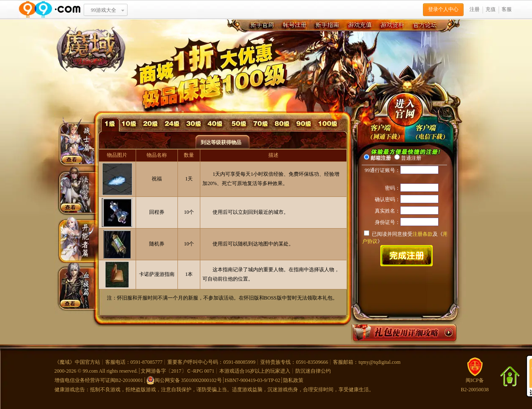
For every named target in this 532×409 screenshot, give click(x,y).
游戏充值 (359, 26)
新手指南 (326, 26)
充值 (491, 9)
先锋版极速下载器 (428, 131)
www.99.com (49, 10)
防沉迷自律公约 (313, 371)
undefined (382, 131)
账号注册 (294, 26)
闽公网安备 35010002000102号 (184, 380)
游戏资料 (391, 26)
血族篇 (74, 283)
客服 (507, 9)
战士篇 (74, 146)
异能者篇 (74, 239)
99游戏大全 (104, 10)
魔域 (65, 362)
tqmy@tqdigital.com (380, 362)
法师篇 (74, 190)
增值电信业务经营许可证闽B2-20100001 (99, 380)
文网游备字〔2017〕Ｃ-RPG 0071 (177, 371)
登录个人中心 (443, 9)
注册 (475, 9)
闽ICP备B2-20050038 (475, 382)
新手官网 (261, 26)
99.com (90, 371)
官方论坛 (424, 26)
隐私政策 (293, 380)
